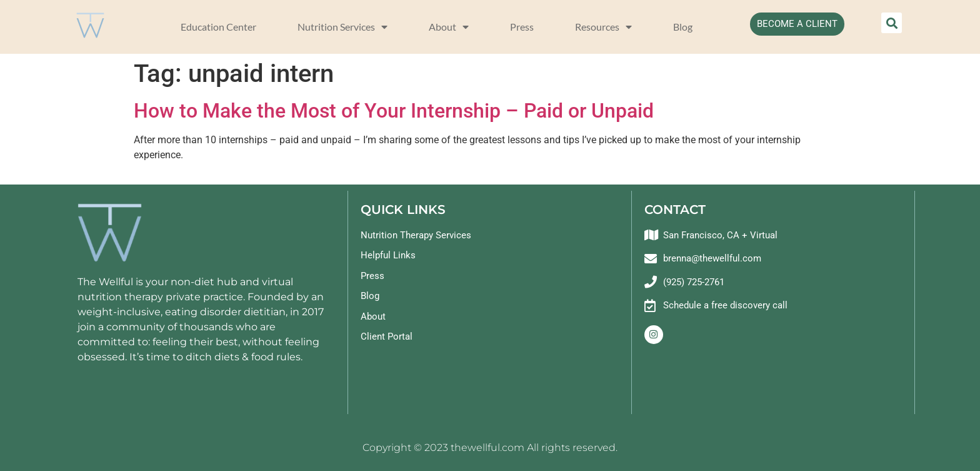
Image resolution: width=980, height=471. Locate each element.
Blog (683, 27)
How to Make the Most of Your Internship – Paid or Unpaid (394, 111)
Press (522, 27)
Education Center (218, 27)
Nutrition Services (342, 27)
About (449, 27)
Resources (603, 27)
